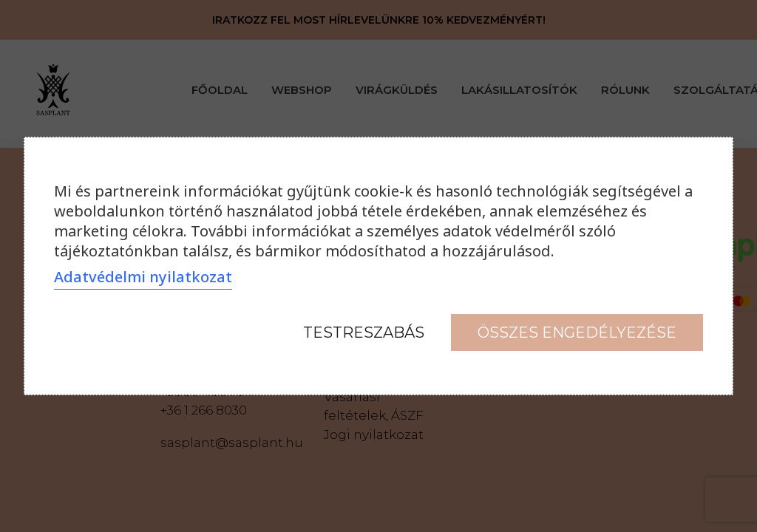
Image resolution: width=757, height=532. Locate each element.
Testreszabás (364, 332)
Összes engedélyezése (577, 332)
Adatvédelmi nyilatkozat (143, 277)
